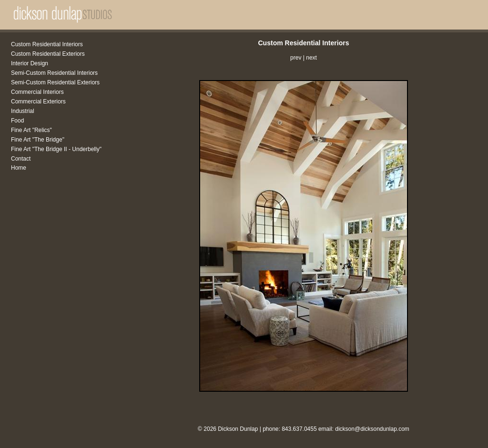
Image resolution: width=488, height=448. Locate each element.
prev (296, 58)
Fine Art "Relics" (31, 130)
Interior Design (30, 63)
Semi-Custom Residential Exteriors (55, 82)
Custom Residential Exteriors (48, 54)
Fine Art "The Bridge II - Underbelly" (56, 149)
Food (17, 121)
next (311, 58)
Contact (21, 159)
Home (19, 168)
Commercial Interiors (37, 92)
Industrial (23, 111)
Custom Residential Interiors (47, 44)
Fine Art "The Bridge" (38, 140)
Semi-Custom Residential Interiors (54, 73)
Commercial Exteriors (38, 102)
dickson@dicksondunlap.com (372, 429)
